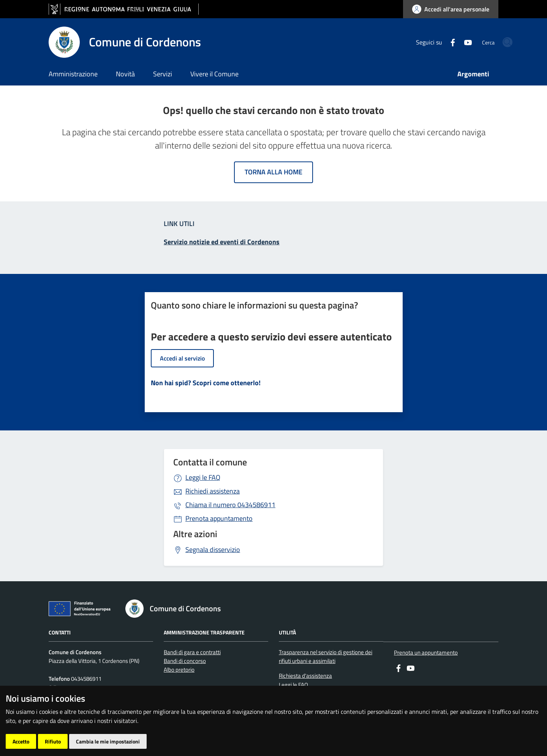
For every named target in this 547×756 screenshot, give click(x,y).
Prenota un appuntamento (426, 652)
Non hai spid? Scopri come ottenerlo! (206, 383)
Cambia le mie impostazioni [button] (108, 741)
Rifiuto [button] (53, 741)
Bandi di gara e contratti (192, 652)
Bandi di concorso (185, 661)
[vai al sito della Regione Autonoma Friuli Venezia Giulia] (124, 9)
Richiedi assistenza (213, 491)
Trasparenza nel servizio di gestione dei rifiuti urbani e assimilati (326, 656)
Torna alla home (273, 172)
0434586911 (230, 505)
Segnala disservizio (213, 550)
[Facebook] (425, 42)
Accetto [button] (21, 741)
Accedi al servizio (182, 358)
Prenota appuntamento (219, 518)
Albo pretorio (179, 670)
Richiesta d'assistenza (305, 676)
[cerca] (489, 42)
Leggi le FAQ (203, 477)
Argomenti (473, 74)
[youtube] (441, 42)
